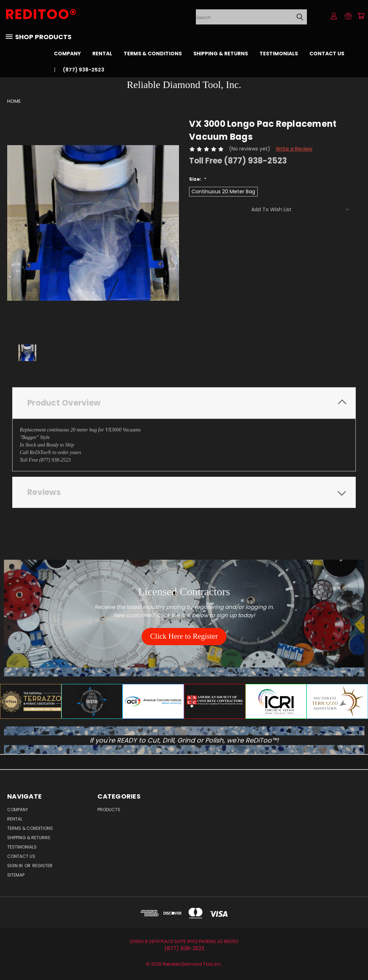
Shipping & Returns (221, 54)
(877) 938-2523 (84, 70)
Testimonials (279, 54)
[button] (184, 637)
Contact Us (327, 54)
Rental (102, 54)
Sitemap (16, 875)
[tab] (184, 403)
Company (67, 54)
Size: (198, 179)
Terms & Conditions (153, 54)
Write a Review (294, 149)
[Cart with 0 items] (361, 16)
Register (42, 866)
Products (109, 810)
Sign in (15, 866)
